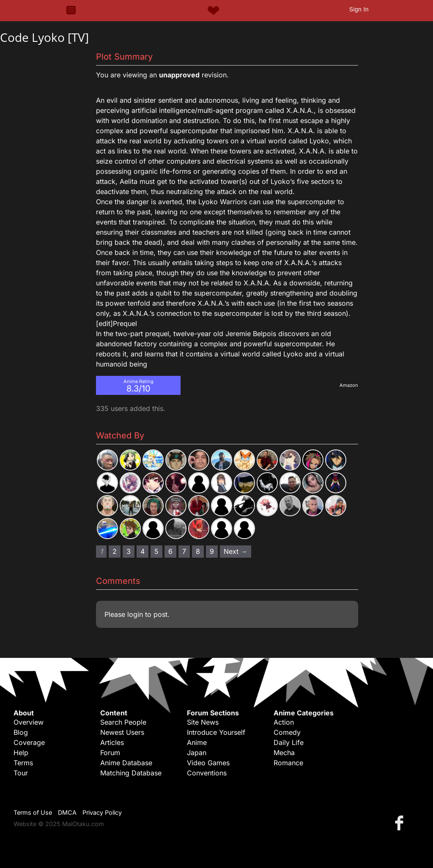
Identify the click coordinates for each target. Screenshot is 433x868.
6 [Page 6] (170, 551)
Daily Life (289, 742)
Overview (29, 722)
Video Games (208, 763)
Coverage (29, 742)
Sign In (359, 9)
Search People (123, 722)
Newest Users (122, 732)
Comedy (287, 732)
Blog (21, 732)
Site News (203, 722)
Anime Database (126, 763)
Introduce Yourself (216, 732)
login (135, 614)
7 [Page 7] (184, 551)
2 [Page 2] (115, 551)
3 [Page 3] (129, 551)
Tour (21, 773)
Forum (110, 753)
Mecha (284, 753)
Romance (288, 763)
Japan (197, 753)
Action (284, 722)
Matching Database (131, 773)
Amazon (349, 385)
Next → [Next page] (236, 551)
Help (21, 753)
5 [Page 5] (156, 551)
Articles (112, 742)
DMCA (67, 812)
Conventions (207, 773)
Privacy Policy (102, 812)
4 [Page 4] (143, 551)
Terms (23, 763)
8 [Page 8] (198, 551)
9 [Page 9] (212, 551)
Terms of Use (33, 812)
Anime (197, 742)
